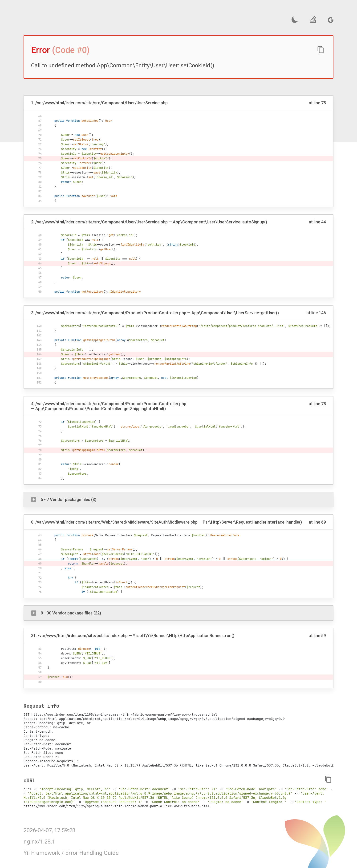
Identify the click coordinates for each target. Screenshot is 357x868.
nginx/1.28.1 (39, 842)
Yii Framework (42, 853)
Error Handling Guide (92, 853)
